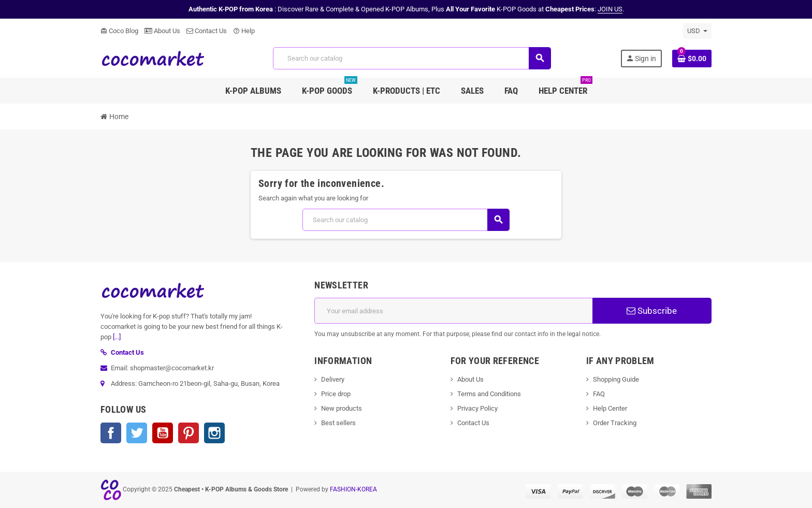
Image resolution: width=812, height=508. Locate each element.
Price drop (336, 394)
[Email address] (453, 311)
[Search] (412, 58)
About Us (162, 31)
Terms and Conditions (489, 394)
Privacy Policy (477, 408)
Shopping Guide (616, 379)
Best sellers (338, 423)
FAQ (599, 394)
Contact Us (207, 31)
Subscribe (652, 311)
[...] (117, 337)
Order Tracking (615, 423)
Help (244, 31)
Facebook (111, 433)
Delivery (333, 379)
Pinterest (189, 433)
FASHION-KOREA (353, 489)
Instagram (214, 433)
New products (342, 408)
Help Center (610, 408)
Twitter (137, 433)
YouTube (163, 433)
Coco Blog (119, 31)
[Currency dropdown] (697, 31)
